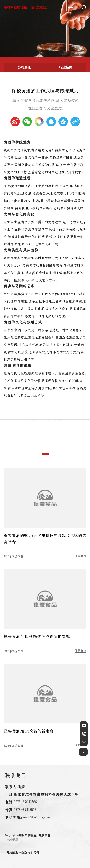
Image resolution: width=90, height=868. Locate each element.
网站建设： (12, 853)
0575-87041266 (25, 802)
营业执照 (13, 840)
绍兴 (36, 853)
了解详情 (81, 556)
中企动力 (24, 853)
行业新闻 (66, 67)
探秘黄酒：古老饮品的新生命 (29, 731)
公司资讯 (24, 67)
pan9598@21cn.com (35, 817)
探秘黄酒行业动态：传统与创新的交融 (37, 636)
